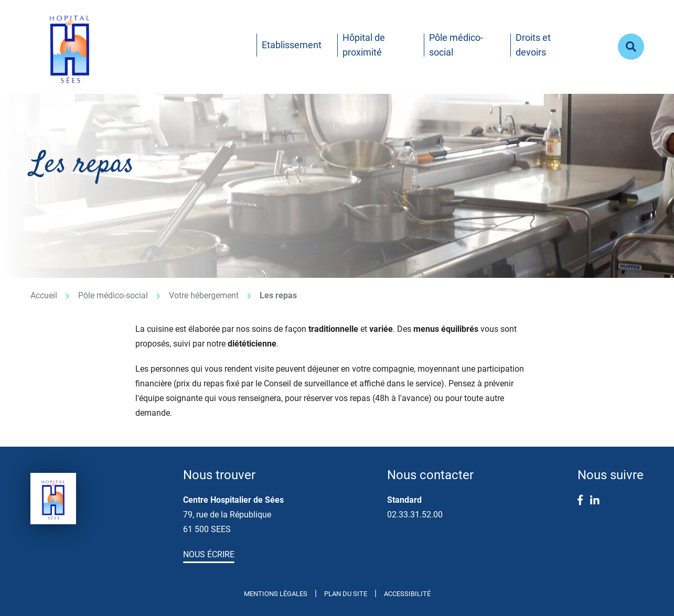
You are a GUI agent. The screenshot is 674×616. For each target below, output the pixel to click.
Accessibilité (407, 594)
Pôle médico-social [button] (456, 45)
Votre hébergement (204, 295)
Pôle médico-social (113, 295)
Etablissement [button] (292, 45)
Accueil (44, 295)
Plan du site (346, 594)
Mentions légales (276, 594)
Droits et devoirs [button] (533, 45)
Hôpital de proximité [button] (364, 45)
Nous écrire (209, 554)
